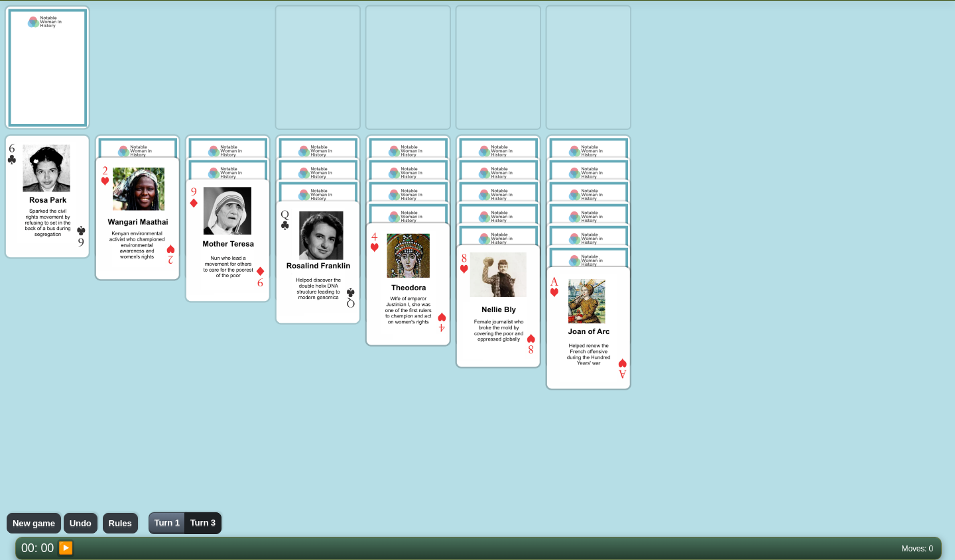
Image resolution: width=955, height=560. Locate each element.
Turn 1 (166, 523)
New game (34, 523)
